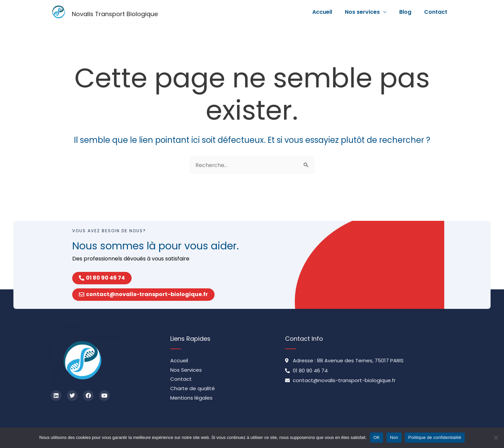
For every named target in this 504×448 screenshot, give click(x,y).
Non (394, 437)
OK (377, 437)
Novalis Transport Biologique (115, 14)
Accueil (329, 12)
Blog (408, 12)
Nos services (367, 12)
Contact (437, 12)
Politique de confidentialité (435, 437)
